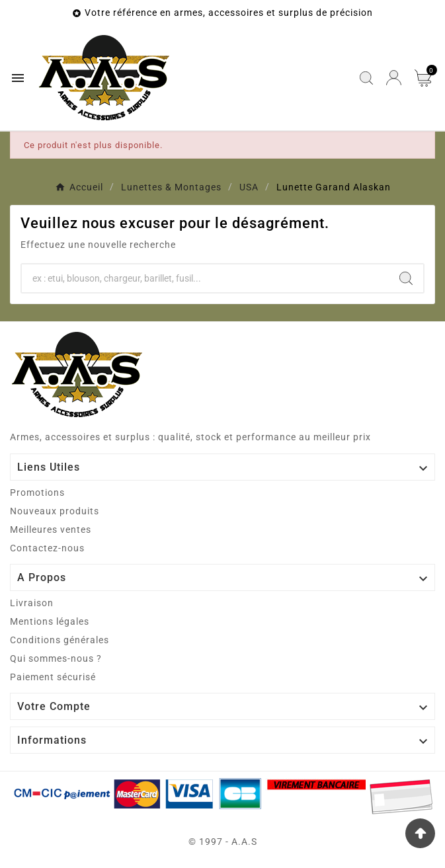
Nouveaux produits (55, 511)
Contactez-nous (47, 548)
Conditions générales (60, 640)
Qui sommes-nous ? (56, 658)
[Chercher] (205, 278)
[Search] (406, 278)
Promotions (37, 493)
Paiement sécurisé (53, 677)
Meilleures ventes (51, 530)
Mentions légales (50, 621)
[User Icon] (394, 78)
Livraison (32, 603)
